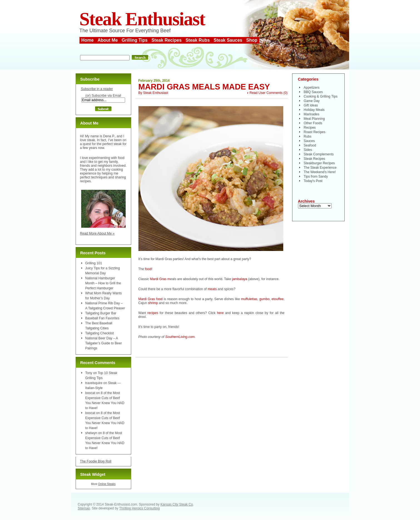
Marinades (312, 114)
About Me (108, 40)
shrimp (153, 303)
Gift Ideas (311, 105)
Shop (252, 40)
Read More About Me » (97, 233)
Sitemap (84, 508)
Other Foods (313, 123)
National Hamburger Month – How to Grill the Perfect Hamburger (103, 283)
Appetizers (312, 88)
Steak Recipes (167, 40)
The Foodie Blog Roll (96, 461)
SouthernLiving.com (180, 337)
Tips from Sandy (316, 176)
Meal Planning (314, 119)
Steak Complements (319, 154)
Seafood (310, 145)
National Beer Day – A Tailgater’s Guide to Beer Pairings (104, 343)
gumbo (264, 299)
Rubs (308, 136)
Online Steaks (107, 484)
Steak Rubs (197, 40)
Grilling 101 (94, 263)
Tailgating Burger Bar (101, 313)
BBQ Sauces (313, 92)
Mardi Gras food (151, 299)
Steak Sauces (228, 40)
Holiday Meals (314, 110)
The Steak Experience (320, 168)
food (148, 269)
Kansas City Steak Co (177, 504)
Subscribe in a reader (97, 89)
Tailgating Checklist (100, 333)
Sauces (309, 141)
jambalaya (240, 279)
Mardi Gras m (160, 279)
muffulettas (249, 299)
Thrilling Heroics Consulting (140, 508)
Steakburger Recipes (319, 163)
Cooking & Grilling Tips (321, 96)
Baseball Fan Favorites (102, 318)
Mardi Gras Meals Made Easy (204, 87)
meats (212, 289)
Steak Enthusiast (142, 19)
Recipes (310, 128)
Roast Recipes (315, 132)
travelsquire (94, 383)
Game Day (312, 101)
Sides (308, 150)
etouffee (278, 299)
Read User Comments (266, 93)
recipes (153, 313)
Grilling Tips (135, 40)
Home (88, 40)
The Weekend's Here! (320, 172)
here (220, 313)
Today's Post (313, 181)
